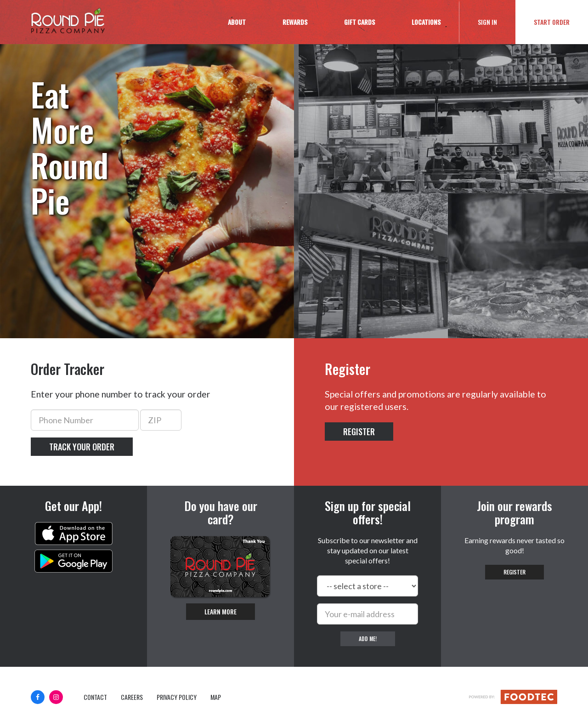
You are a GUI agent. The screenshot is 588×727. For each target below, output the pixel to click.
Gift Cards (359, 22)
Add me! (368, 639)
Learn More (220, 611)
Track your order (82, 447)
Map (216, 697)
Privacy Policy (177, 697)
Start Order (552, 22)
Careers (132, 697)
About (237, 22)
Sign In (497, 22)
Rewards (295, 22)
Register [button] (359, 432)
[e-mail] (367, 614)
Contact (95, 697)
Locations (426, 22)
